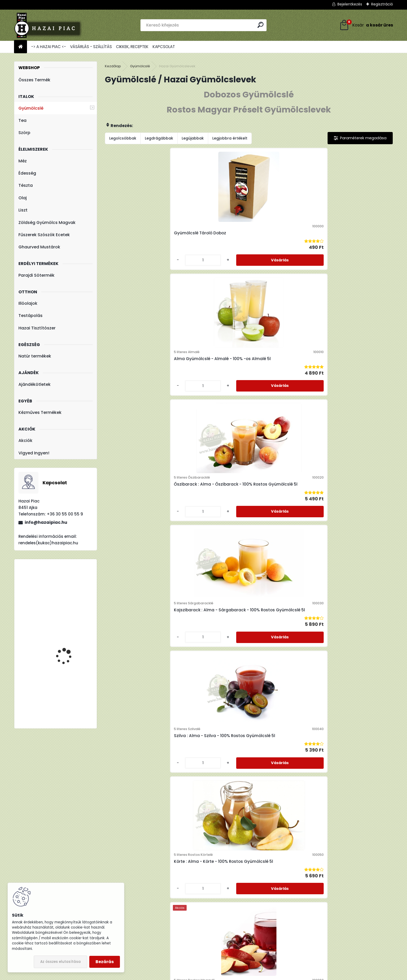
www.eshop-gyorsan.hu (215, 975)
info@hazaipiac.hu (46, 522)
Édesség (27, 173)
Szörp (24, 133)
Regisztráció (382, 4)
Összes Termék (34, 80)
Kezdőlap (113, 66)
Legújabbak (193, 138)
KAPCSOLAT (164, 47)
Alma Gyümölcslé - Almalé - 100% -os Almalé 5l (211, 241)
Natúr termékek (35, 356)
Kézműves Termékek (40, 412)
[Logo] (50, 25)
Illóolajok (28, 303)
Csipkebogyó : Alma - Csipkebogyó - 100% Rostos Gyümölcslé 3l (282, 535)
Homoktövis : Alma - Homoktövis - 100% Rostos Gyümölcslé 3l (137, 542)
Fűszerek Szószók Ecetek (44, 235)
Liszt (23, 210)
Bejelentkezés (350, 4)
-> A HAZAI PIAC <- (49, 47)
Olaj (23, 198)
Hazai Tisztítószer (37, 328)
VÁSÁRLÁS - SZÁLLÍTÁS (91, 47)
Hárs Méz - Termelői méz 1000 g (71, 649)
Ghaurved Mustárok (39, 247)
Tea (22, 120)
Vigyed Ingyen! (34, 453)
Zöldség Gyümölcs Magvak (47, 223)
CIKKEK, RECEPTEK (132, 47)
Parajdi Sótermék (36, 275)
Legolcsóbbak (123, 138)
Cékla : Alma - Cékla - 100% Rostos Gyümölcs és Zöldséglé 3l (354, 535)
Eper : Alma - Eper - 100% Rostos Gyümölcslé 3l (207, 535)
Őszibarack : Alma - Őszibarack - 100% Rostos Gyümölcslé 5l (280, 244)
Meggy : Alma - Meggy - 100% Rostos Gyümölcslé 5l (284, 389)
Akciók (25, 441)
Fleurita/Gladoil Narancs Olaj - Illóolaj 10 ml (71, 591)
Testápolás (30, 316)
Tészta (26, 185)
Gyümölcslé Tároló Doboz (137, 244)
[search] (260, 25)
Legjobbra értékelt (230, 138)
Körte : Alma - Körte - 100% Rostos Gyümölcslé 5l (209, 389)
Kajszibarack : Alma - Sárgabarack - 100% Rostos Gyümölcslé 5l (354, 244)
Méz (23, 161)
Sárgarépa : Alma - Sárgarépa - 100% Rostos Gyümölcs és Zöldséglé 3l (208, 688)
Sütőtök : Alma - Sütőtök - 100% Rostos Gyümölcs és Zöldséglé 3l (281, 688)
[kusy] (122, 283)
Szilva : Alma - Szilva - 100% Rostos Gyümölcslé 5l (139, 387)
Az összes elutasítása (60, 962)
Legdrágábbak (159, 138)
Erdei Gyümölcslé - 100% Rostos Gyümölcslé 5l (351, 389)
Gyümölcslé (31, 108)
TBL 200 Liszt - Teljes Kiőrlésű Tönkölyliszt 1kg (70, 684)
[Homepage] (21, 47)
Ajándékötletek (35, 384)
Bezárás (105, 962)
